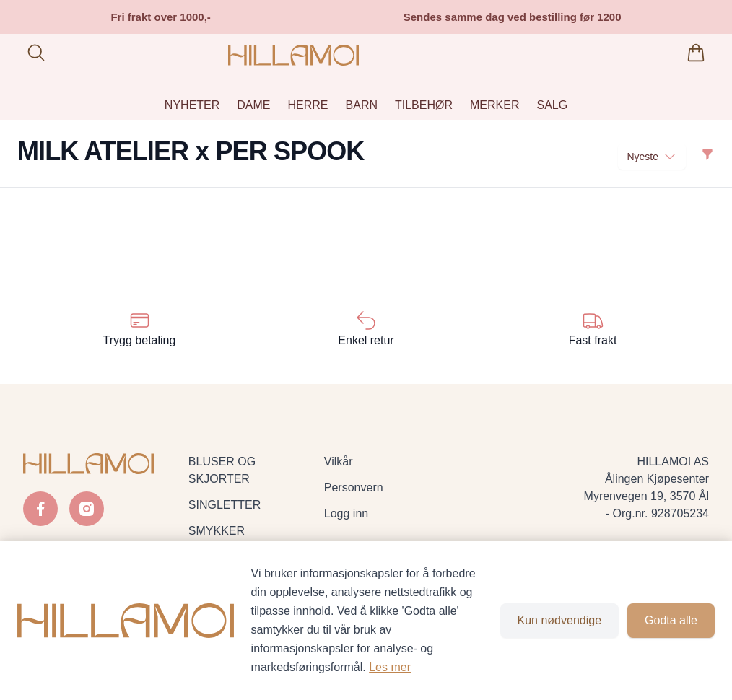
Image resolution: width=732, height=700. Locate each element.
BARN (362, 105)
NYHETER (192, 105)
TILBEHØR (424, 105)
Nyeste (652, 157)
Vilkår (339, 461)
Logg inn (346, 513)
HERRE (308, 105)
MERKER (494, 105)
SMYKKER (217, 531)
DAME (253, 105)
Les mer (390, 667)
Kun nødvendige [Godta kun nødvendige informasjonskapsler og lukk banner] (560, 620)
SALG (552, 105)
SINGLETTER (225, 505)
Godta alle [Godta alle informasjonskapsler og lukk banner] (671, 620)
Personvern (354, 487)
